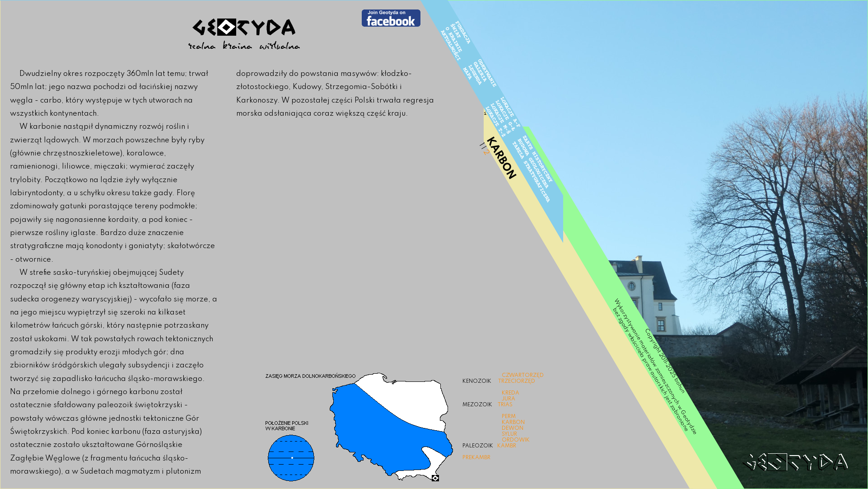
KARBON (513, 423)
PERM (509, 417)
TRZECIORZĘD (517, 381)
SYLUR (509, 434)
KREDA (511, 393)
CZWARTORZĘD (523, 376)
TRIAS (505, 405)
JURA (509, 399)
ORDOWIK (516, 440)
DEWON (513, 428)
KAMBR (507, 446)
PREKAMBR (476, 458)
